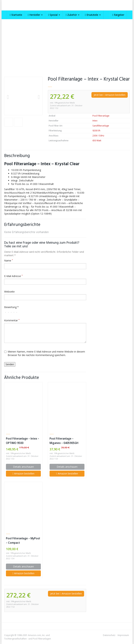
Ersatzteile (93, 15)
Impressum (123, 635)
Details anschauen (23, 467)
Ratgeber (118, 15)
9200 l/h (96, 131)
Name (9, 261)
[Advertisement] (67, 45)
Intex (95, 121)
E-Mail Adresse (13, 276)
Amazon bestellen (23, 473)
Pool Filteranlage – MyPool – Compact (23, 541)
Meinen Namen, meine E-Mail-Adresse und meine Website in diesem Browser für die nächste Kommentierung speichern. (45, 353)
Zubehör (72, 15)
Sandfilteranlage (101, 126)
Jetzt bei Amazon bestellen (109, 95)
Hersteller (35, 15)
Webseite (9, 292)
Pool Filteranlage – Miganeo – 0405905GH (64, 441)
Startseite (16, 15)
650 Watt (97, 141)
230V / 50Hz (98, 136)
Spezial (54, 15)
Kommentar (12, 320)
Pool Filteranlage (101, 116)
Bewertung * (11, 307)
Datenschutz (109, 635)
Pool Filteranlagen (42, 639)
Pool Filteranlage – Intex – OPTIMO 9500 (23, 441)
